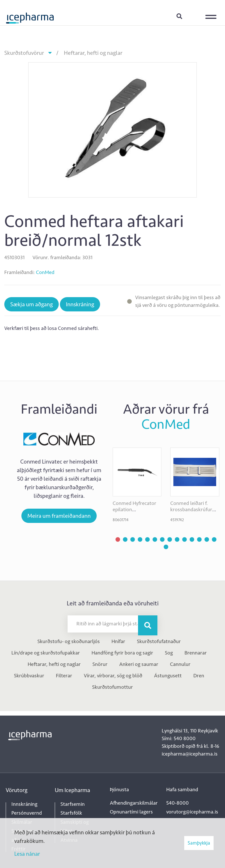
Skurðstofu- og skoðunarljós (69, 641)
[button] (118, 539)
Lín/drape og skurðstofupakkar (46, 653)
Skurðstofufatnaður (159, 641)
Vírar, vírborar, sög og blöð (113, 676)
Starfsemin (73, 804)
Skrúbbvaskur (29, 676)
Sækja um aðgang (32, 304)
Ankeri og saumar (139, 664)
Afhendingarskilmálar (134, 803)
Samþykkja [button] (199, 843)
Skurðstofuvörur (24, 53)
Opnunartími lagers (131, 812)
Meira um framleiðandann (59, 516)
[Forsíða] (30, 16)
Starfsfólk (71, 813)
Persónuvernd (27, 813)
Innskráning (194, 16)
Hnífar (118, 641)
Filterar (64, 676)
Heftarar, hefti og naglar (93, 53)
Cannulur (180, 664)
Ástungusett (168, 676)
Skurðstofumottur (112, 687)
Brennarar (196, 653)
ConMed (45, 272)
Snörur (100, 664)
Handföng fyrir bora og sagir (122, 653)
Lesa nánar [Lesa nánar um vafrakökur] (27, 854)
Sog (169, 653)
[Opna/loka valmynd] (212, 13)
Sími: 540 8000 (179, 738)
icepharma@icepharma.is (190, 754)
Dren (199, 676)
